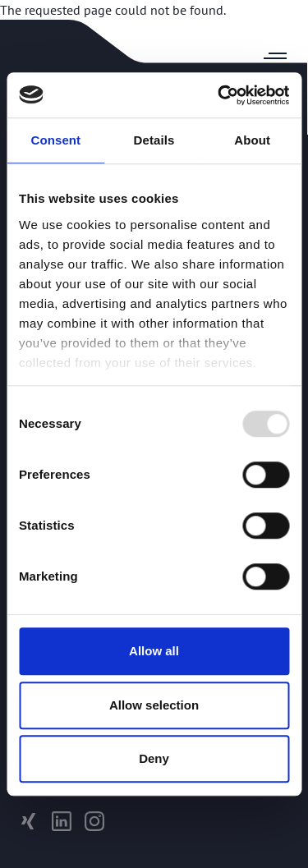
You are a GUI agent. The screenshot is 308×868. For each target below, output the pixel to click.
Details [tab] (154, 140)
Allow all (154, 651)
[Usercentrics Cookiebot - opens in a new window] (219, 95)
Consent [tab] (55, 140)
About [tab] (252, 140)
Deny (154, 758)
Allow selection (154, 705)
